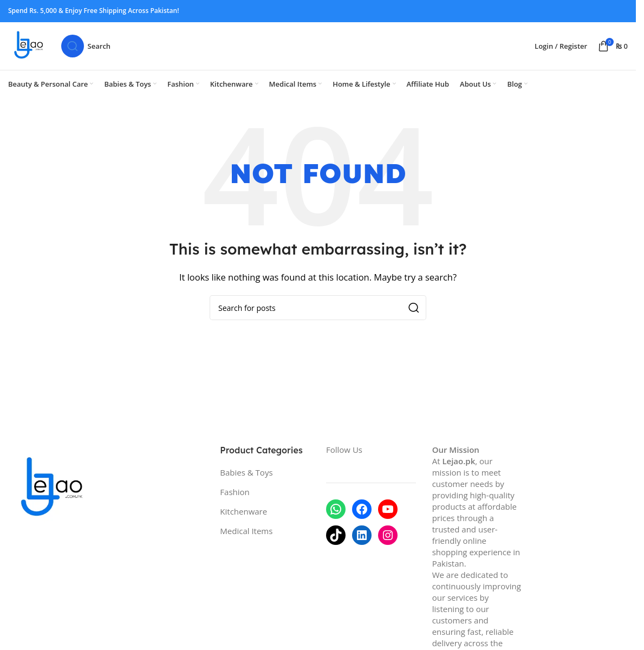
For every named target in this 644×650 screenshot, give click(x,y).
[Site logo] (34, 50)
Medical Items (246, 540)
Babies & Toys (246, 482)
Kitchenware (243, 521)
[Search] (95, 51)
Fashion (235, 501)
